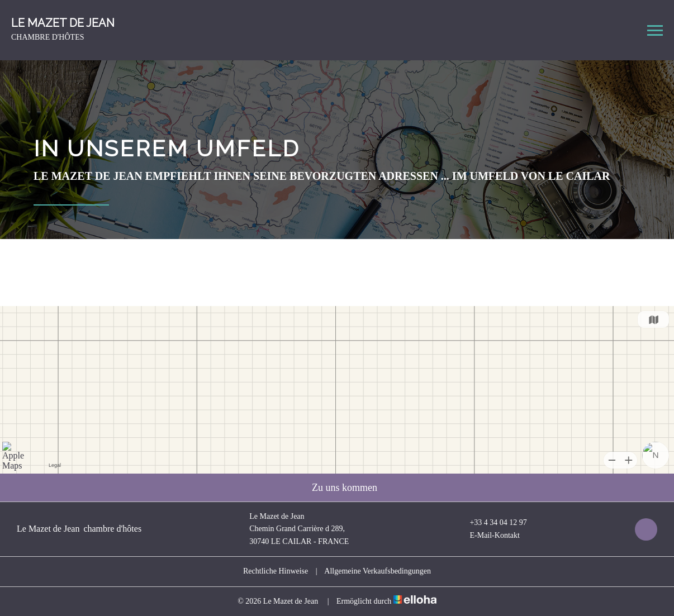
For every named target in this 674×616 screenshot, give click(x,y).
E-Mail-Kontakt (488, 536)
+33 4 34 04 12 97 (492, 523)
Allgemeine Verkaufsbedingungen (378, 571)
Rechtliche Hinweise (276, 571)
